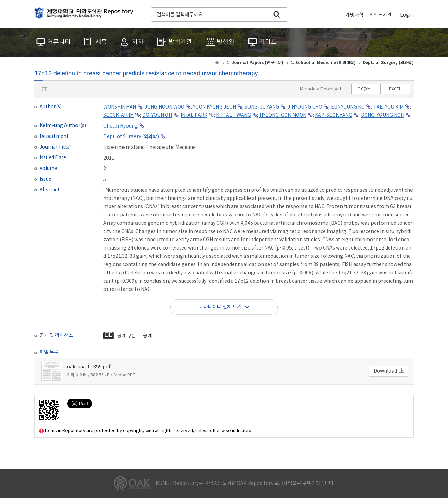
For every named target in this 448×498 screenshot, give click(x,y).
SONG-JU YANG (262, 107)
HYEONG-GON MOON (283, 115)
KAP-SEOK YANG (334, 115)
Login (407, 15)
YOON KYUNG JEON (215, 107)
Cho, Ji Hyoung (121, 126)
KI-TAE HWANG (233, 115)
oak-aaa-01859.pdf (89, 367)
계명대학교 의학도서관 (369, 15)
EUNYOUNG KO (348, 107)
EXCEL (395, 89)
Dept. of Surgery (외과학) (131, 137)
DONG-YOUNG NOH (383, 115)
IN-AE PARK (194, 115)
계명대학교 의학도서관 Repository (85, 14)
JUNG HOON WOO (165, 107)
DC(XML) (366, 89)
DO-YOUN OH (157, 115)
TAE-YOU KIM (388, 107)
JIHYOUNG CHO (305, 107)
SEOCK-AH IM (119, 115)
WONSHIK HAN (120, 107)
